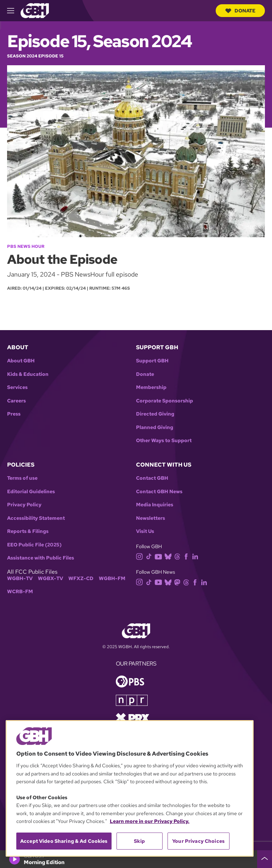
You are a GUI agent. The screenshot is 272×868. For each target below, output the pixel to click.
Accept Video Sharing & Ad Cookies (64, 841)
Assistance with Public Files (41, 558)
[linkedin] (197, 556)
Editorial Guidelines (31, 492)
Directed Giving (155, 414)
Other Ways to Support (164, 441)
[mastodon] (179, 582)
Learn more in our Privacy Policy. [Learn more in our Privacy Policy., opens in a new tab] (150, 821)
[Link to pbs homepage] (130, 681)
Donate (240, 11)
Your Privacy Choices (198, 841)
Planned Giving (155, 427)
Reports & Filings (28, 531)
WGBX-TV (50, 578)
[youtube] (160, 556)
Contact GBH (152, 478)
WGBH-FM (112, 578)
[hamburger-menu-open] (14, 11)
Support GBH (152, 361)
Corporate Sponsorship (165, 401)
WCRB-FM (20, 592)
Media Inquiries (155, 505)
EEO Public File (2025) (34, 545)
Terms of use (22, 478)
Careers (16, 401)
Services (17, 387)
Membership (151, 387)
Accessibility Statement (36, 518)
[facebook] (188, 556)
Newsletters (151, 518)
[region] (130, 788)
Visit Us (145, 531)
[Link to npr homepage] (132, 700)
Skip (139, 841)
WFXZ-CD (81, 578)
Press (14, 414)
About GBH (21, 361)
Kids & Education (28, 374)
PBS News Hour (26, 246)
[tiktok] (150, 556)
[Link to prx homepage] (132, 717)
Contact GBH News (159, 492)
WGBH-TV (20, 578)
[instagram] (141, 556)
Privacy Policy (24, 505)
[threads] (179, 556)
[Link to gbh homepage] (35, 10)
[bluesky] (169, 556)
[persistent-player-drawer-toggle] (265, 859)
